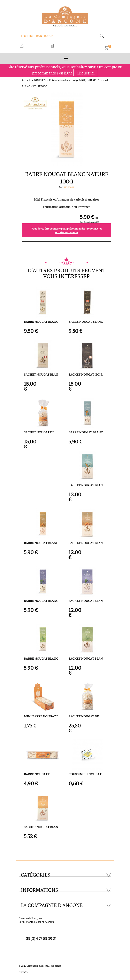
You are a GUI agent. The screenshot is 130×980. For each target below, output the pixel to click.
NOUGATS (40, 80)
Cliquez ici (86, 73)
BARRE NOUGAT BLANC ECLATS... (41, 543)
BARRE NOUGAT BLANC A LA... (41, 600)
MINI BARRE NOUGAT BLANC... (41, 716)
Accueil (26, 80)
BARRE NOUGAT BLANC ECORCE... (86, 432)
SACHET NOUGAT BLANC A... (86, 658)
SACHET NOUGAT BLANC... (86, 485)
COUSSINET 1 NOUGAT (85, 774)
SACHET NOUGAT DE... (40, 432)
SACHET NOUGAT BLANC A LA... (86, 600)
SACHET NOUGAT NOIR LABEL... (86, 374)
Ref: (61, 187)
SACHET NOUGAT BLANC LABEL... (41, 374)
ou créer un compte (66, 232)
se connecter (94, 228)
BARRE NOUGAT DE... (39, 774)
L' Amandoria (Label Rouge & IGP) (68, 80)
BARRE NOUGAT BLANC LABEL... (41, 321)
